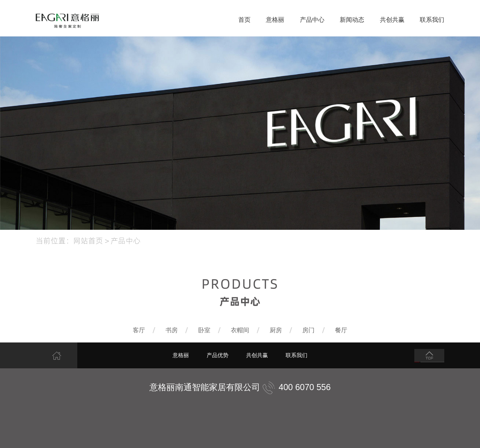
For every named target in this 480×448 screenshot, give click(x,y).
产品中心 (312, 20)
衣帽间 (240, 330)
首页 (244, 20)
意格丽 (275, 20)
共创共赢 (392, 20)
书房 (172, 330)
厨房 (276, 330)
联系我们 (432, 20)
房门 (308, 330)
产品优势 (218, 355)
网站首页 (88, 240)
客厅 (139, 330)
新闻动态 (352, 20)
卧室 (204, 330)
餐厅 (341, 330)
